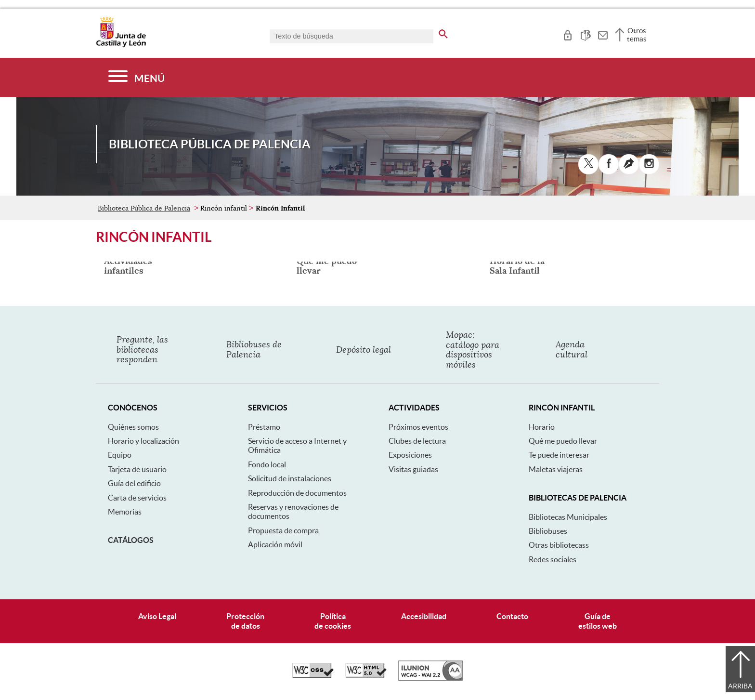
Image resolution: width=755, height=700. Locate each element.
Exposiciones (410, 455)
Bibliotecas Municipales (568, 517)
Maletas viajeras (556, 469)
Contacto (512, 616)
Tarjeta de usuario (137, 469)
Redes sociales (553, 559)
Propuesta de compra (283, 530)
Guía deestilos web (598, 621)
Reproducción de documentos (297, 493)
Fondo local (267, 464)
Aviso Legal (157, 616)
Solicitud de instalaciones (290, 478)
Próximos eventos (418, 427)
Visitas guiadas (413, 469)
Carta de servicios (137, 498)
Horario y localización (143, 441)
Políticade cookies (333, 621)
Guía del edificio (134, 483)
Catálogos (131, 540)
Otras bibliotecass (559, 545)
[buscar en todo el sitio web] (443, 32)
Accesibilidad (424, 616)
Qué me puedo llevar (563, 441)
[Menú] (137, 77)
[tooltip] (567, 34)
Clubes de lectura (417, 441)
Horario (542, 427)
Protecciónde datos (245, 621)
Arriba (740, 686)
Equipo (120, 455)
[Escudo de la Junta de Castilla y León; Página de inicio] (121, 45)
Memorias (125, 512)
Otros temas (637, 35)
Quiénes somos (133, 427)
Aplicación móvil (275, 544)
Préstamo (264, 427)
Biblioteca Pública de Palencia (144, 208)
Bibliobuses (548, 531)
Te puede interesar (559, 455)
